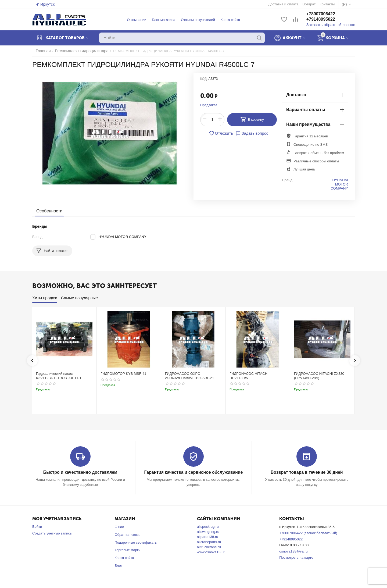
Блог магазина (166, 20)
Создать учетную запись (52, 533)
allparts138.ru (208, 537)
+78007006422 (326, 14)
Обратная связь (127, 534)
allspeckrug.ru (208, 526)
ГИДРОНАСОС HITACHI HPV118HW (249, 376)
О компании (139, 20)
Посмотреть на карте (296, 557)
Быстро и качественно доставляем (80, 472)
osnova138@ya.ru (293, 551)
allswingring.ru (208, 531)
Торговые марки (128, 550)
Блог (118, 565)
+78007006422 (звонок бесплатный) (308, 533)
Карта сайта (233, 20)
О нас (119, 527)
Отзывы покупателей (201, 20)
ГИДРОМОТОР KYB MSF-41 (123, 374)
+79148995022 (326, 20)
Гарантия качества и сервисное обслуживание (193, 472)
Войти (37, 526)
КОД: (204, 79)
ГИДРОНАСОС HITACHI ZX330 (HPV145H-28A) (319, 376)
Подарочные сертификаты (136, 542)
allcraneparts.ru (209, 542)
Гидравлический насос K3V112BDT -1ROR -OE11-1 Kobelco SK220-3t (59, 376)
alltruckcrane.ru (209, 547)
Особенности (49, 211)
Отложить (222, 133)
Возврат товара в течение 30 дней (307, 472)
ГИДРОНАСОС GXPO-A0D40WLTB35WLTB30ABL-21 (189, 376)
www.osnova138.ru (212, 552)
